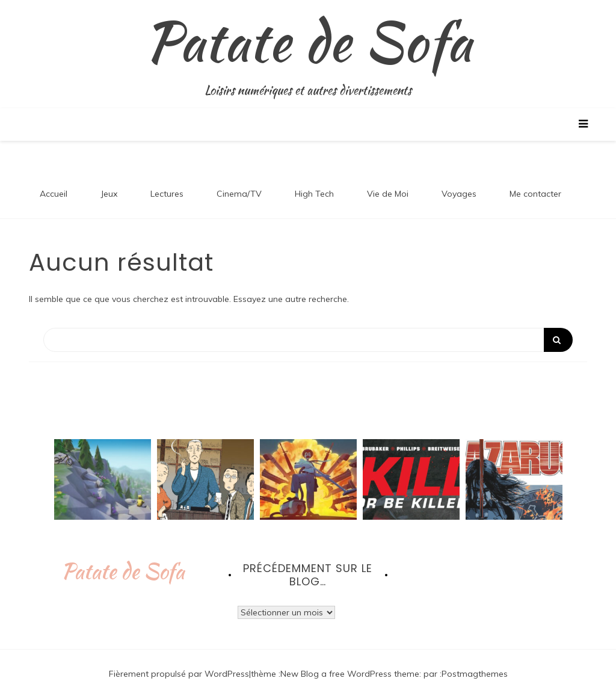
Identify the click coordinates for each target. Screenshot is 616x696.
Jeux (109, 194)
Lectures (167, 194)
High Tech (314, 194)
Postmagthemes (475, 674)
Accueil (54, 194)
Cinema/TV (239, 194)
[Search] (308, 340)
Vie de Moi (388, 194)
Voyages (459, 194)
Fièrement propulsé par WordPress (179, 674)
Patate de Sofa (308, 42)
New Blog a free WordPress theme (350, 674)
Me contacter (535, 194)
